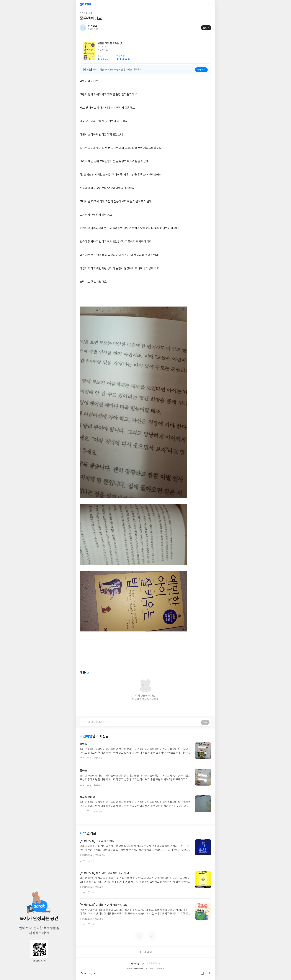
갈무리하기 (202, 973)
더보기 (210, 4)
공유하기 (210, 973)
